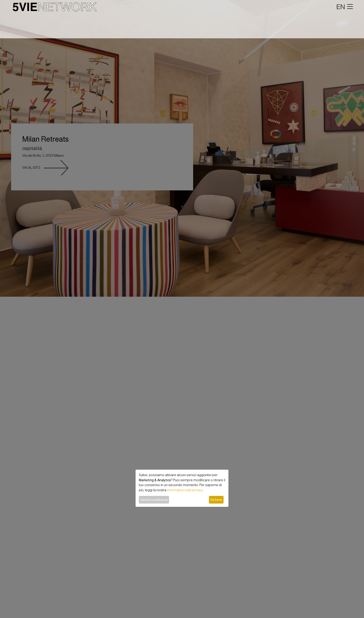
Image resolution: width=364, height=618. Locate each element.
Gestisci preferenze (154, 500)
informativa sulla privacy (185, 490)
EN (341, 7)
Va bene (216, 500)
